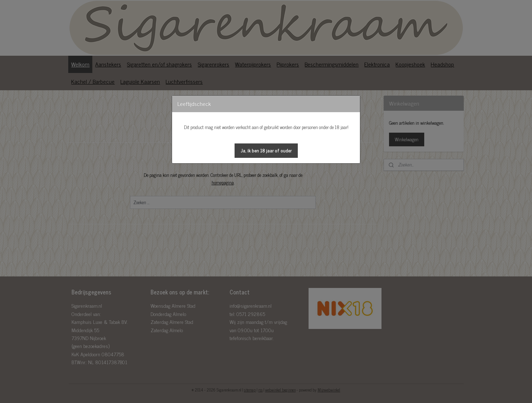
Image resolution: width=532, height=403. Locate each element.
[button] (266, 151)
